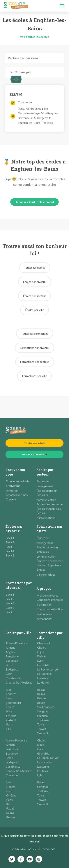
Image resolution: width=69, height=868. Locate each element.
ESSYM (16, 95)
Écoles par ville (18, 633)
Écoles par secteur (45, 472)
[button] (62, 6)
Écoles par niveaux (14, 529)
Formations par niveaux (19, 585)
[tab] (34, 72)
